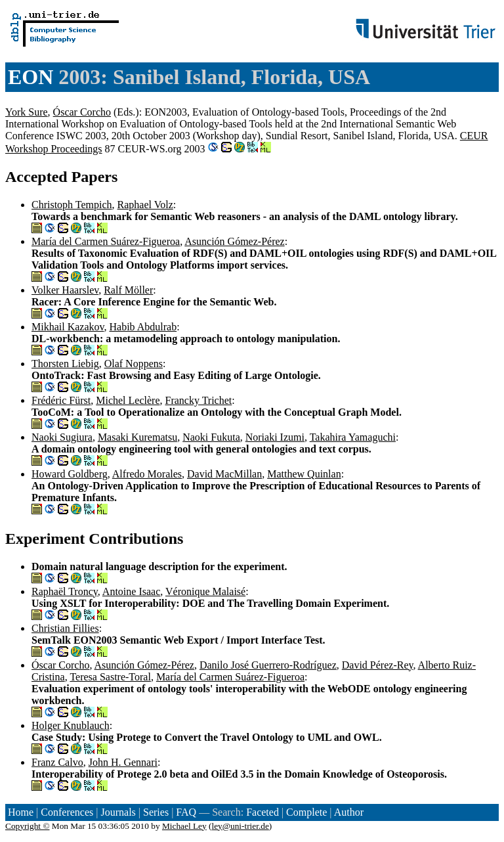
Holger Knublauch (71, 725)
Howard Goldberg (70, 474)
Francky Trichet (198, 400)
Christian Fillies (65, 628)
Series (156, 812)
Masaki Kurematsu (137, 437)
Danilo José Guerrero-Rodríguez (268, 665)
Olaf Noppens (134, 364)
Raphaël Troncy (65, 591)
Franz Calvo (57, 762)
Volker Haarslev (65, 290)
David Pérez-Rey (378, 665)
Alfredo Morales (147, 474)
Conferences (67, 812)
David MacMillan (224, 474)
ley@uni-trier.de (240, 826)
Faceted (262, 812)
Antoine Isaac (131, 591)
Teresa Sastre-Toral (110, 677)
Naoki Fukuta (211, 437)
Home (21, 812)
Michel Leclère (128, 400)
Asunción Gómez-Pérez (234, 241)
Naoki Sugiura (62, 437)
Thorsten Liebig (65, 364)
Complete (306, 812)
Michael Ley (184, 826)
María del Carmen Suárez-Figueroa (106, 241)
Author (349, 812)
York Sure (27, 112)
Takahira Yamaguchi (353, 437)
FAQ (186, 812)
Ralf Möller (128, 290)
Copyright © (28, 826)
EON (31, 77)
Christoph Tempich (72, 205)
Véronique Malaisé (205, 591)
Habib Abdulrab (143, 327)
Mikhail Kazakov (68, 327)
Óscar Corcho (82, 112)
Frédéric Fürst (61, 400)
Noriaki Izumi (275, 437)
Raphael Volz (145, 205)
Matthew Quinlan (304, 474)
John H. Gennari (123, 762)
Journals (118, 812)
